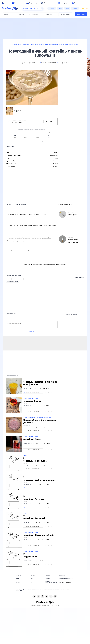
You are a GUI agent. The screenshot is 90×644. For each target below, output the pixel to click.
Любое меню (52, 14)
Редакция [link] (48, 575)
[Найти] (42, 8)
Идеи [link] (18, 578)
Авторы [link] (33, 575)
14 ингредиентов (29, 444)
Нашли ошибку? (80, 277)
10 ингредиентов (29, 561)
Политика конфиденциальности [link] (51, 582)
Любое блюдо (24, 14)
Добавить (76, 3)
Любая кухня (38, 14)
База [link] (32, 578)
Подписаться (50, 122)
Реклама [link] (47, 578)
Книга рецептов (64, 3)
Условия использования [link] (66, 578)
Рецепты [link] (19, 575)
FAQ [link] (32, 582)
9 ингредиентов (28, 405)
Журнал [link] (18, 582)
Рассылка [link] (62, 575)
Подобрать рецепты (81, 14)
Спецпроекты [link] (20, 586)
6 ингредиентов (28, 427)
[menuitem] (6, 3)
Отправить (32, 332)
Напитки (10, 14)
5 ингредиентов (28, 523)
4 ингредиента (28, 389)
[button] (68, 204)
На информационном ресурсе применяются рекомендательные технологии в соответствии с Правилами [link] (43, 590)
